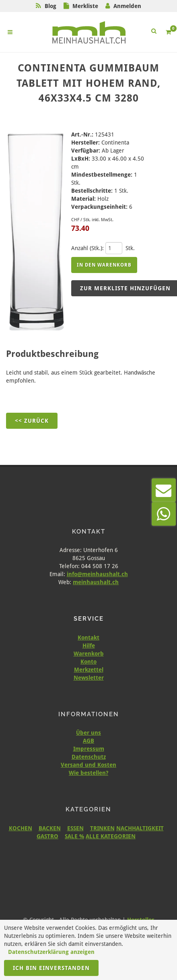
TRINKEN (102, 828)
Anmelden (127, 6)
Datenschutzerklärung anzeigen (51, 952)
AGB (88, 741)
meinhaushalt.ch (96, 582)
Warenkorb (89, 654)
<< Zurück (32, 421)
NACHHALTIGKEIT (140, 828)
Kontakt (88, 638)
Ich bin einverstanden (51, 968)
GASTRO (47, 836)
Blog (50, 6)
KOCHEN (21, 828)
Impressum (89, 749)
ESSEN (75, 828)
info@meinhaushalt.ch (97, 574)
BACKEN (50, 828)
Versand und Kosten (88, 765)
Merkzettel (89, 670)
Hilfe (89, 646)
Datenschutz (89, 757)
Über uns (88, 733)
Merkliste (85, 6)
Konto (88, 662)
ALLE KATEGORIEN (111, 836)
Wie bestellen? (88, 773)
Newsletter (89, 678)
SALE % (74, 836)
